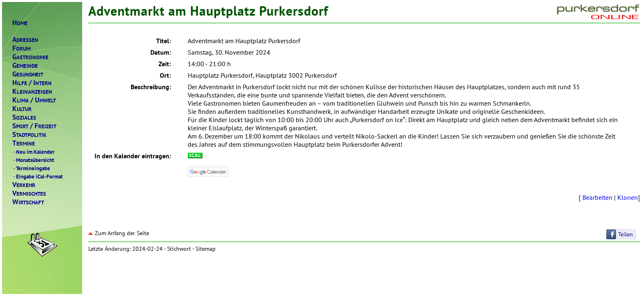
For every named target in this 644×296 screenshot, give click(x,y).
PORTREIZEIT (34, 126)
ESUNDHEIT (28, 74)
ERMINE (24, 143)
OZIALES (24, 117)
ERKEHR (24, 185)
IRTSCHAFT (28, 202)
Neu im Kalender (33, 152)
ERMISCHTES (29, 193)
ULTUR (22, 109)
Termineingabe (31, 168)
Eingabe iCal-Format (38, 176)
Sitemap (206, 249)
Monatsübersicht (33, 160)
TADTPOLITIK (29, 135)
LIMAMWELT (34, 100)
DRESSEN (25, 40)
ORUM (21, 48)
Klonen (628, 197)
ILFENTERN (32, 83)
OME (20, 23)
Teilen (626, 234)
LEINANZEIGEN (32, 91)
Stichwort (179, 249)
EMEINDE (25, 66)
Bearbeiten (597, 197)
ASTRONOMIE (30, 57)
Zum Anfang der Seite (119, 233)
